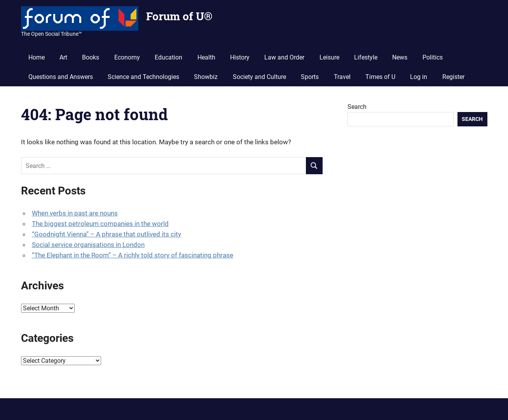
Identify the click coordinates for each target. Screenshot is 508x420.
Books (91, 57)
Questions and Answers (61, 77)
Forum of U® (179, 16)
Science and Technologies (143, 77)
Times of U (380, 77)
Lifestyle (366, 57)
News (400, 57)
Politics (433, 57)
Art (63, 57)
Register (453, 77)
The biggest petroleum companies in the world (100, 224)
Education (168, 57)
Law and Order (284, 57)
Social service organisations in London (88, 245)
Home (37, 57)
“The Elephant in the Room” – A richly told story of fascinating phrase (133, 255)
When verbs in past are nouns (75, 213)
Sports (310, 77)
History (240, 57)
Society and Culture (259, 77)
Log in (419, 77)
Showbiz (206, 77)
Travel (342, 77)
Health (206, 57)
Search (357, 107)
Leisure (329, 57)
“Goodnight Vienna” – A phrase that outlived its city (106, 234)
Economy (127, 57)
